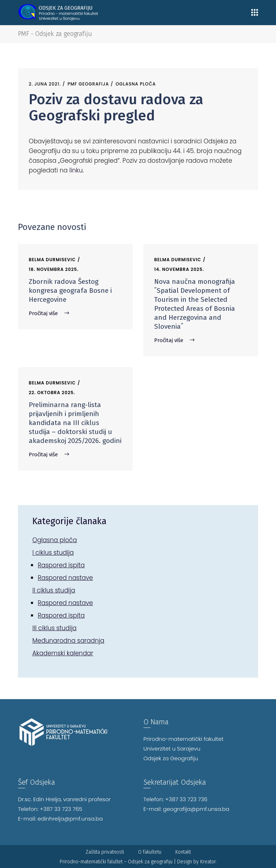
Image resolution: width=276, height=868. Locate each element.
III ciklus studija (54, 628)
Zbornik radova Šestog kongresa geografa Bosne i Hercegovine (70, 290)
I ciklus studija (53, 553)
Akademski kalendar (63, 653)
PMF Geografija (88, 84)
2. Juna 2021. (45, 84)
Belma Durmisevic (52, 260)
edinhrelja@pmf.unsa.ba (70, 819)
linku (76, 170)
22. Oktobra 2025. (52, 393)
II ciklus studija (54, 590)
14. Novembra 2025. (179, 269)
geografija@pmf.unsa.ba (196, 809)
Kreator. (208, 862)
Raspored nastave (65, 578)
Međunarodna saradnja (68, 641)
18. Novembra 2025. (54, 269)
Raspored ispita (61, 565)
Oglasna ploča (136, 84)
